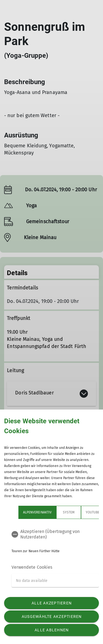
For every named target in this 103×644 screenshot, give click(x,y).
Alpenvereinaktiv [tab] (37, 512)
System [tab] (69, 512)
